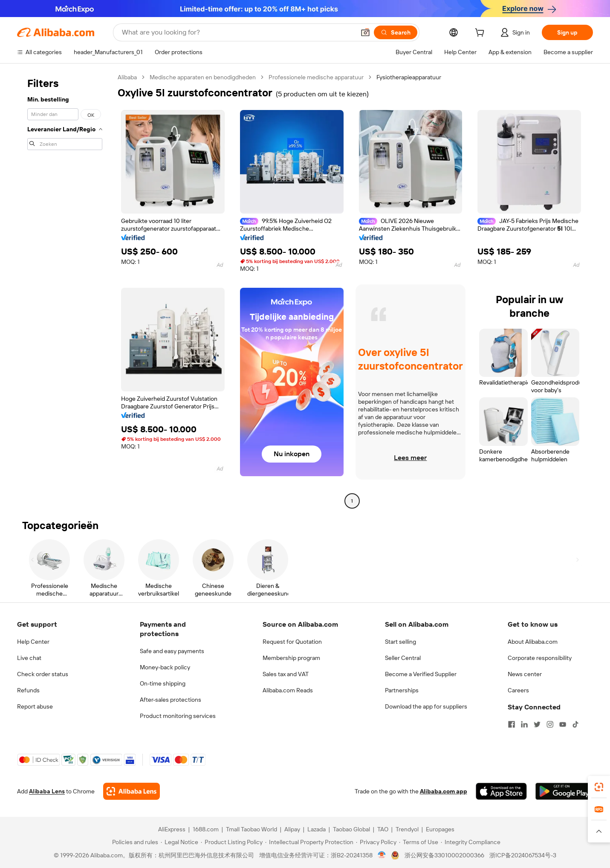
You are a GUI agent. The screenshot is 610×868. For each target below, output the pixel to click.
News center (525, 674)
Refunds (28, 690)
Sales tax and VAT (286, 674)
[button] (365, 32)
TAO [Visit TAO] (383, 829)
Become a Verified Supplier (421, 674)
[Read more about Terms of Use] (419, 842)
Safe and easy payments (172, 651)
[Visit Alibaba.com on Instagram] (550, 724)
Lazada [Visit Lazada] (317, 829)
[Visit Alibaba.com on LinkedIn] (524, 724)
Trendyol (407, 829)
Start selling (400, 642)
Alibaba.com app (444, 791)
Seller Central (403, 658)
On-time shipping (163, 683)
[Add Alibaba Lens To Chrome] (132, 791)
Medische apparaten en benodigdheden (203, 77)
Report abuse (35, 706)
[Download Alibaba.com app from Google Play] (564, 791)
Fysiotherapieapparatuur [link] (409, 77)
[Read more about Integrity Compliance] (471, 842)
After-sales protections (171, 700)
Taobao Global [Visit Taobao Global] (351, 829)
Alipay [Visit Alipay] (292, 829)
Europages (440, 829)
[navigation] (65, 290)
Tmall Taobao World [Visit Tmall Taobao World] (252, 829)
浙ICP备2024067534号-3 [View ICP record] (523, 855)
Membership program (291, 658)
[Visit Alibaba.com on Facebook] (512, 724)
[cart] (481, 34)
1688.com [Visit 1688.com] (206, 829)
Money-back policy (165, 667)
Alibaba (127, 77)
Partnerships (402, 690)
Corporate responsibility (540, 658)
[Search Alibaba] (238, 32)
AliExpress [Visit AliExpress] (172, 829)
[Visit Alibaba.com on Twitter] (537, 724)
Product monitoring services (178, 716)
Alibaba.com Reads (288, 690)
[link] (599, 787)
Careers (518, 690)
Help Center (33, 642)
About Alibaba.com (533, 642)
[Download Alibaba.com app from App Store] (501, 791)
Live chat (29, 658)
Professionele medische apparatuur (316, 77)
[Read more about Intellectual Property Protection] (309, 842)
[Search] (396, 32)
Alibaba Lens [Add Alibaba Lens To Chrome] (47, 791)
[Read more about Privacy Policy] (376, 842)
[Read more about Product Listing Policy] (232, 842)
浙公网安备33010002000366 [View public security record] (444, 855)
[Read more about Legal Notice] (179, 842)
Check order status (43, 674)
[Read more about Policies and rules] (134, 842)
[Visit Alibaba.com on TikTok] (575, 724)
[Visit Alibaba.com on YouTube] (563, 724)
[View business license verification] (382, 855)
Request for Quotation (292, 642)
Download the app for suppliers (426, 706)
